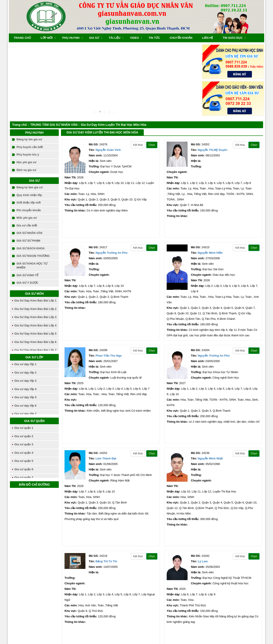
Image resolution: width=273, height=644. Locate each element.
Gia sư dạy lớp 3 (25, 381)
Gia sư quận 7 (24, 477)
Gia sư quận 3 (24, 444)
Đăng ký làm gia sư (30, 187)
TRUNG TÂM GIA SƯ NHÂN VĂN (54, 125)
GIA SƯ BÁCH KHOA (31, 248)
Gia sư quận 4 (24, 453)
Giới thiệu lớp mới (29, 203)
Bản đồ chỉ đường (34, 485)
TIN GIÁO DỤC (232, 38)
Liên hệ (208, 38)
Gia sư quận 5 (24, 461)
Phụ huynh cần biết (30, 147)
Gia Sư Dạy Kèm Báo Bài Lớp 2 (35, 309)
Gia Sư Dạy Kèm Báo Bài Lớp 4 (35, 325)
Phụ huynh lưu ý (28, 155)
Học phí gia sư (26, 162)
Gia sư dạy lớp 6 (25, 406)
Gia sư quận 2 (24, 436)
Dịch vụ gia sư (26, 170)
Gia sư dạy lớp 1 (25, 364)
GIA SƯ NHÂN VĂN (29, 233)
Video (134, 38)
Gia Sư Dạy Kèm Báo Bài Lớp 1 (35, 301)
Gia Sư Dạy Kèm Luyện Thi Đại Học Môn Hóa (114, 125)
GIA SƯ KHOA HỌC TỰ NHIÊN (32, 266)
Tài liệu (115, 38)
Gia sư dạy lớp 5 (25, 397)
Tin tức (154, 38)
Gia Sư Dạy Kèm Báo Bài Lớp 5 (35, 334)
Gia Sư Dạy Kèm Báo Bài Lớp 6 (35, 342)
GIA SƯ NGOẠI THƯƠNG (33, 256)
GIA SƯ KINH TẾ (27, 275)
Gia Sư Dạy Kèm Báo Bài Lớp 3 (35, 317)
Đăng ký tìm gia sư (29, 139)
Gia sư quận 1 (24, 428)
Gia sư (94, 38)
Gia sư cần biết (27, 225)
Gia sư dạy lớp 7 (25, 414)
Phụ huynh (71, 38)
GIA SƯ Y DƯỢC (27, 283)
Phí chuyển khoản (29, 210)
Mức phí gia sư (27, 218)
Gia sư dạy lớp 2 (25, 373)
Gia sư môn (34, 294)
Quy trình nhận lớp (29, 195)
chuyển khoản (181, 38)
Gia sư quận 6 (24, 469)
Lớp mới (47, 38)
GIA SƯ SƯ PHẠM (28, 241)
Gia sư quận (34, 421)
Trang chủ (22, 38)
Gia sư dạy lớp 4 (25, 389)
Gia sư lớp (34, 357)
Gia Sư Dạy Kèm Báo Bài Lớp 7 (35, 350)
